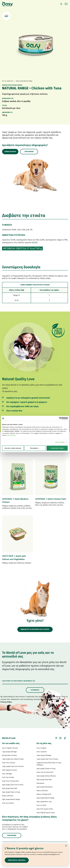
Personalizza (35, 448)
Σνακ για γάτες (42, 805)
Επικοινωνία (29, 152)
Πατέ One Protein (8, 777)
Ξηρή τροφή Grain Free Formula (13, 766)
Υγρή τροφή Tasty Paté (10, 788)
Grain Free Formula (9, 763)
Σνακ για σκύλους (8, 803)
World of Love (9, 738)
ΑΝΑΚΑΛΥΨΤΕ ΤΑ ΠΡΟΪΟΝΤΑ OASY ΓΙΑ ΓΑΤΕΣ (35, 629)
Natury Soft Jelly (8, 796)
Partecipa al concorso (17, 860)
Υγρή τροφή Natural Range (11, 799)
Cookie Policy (11, 435)
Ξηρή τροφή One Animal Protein (13, 759)
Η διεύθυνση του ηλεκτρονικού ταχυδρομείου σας (19, 681)
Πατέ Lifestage (7, 774)
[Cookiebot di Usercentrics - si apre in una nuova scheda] (59, 418)
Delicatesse (40, 783)
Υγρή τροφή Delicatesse (45, 787)
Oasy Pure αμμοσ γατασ (45, 809)
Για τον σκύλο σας (11, 743)
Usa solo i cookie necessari (13, 448)
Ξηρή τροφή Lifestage (9, 752)
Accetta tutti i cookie (57, 448)
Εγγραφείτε (35, 690)
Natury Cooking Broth (44, 794)
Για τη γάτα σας (44, 743)
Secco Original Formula (10, 748)
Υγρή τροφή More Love (44, 802)
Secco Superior (42, 752)
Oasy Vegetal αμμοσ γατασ (46, 813)
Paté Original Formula (9, 770)
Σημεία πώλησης (10, 152)
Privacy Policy (6, 702)
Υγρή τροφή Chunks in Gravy (46, 769)
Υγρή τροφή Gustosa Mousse (46, 776)
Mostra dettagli (60, 442)
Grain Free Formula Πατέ (10, 781)
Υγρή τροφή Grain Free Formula (13, 785)
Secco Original (41, 748)
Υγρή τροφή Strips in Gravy (11, 792)
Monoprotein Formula (9, 755)
